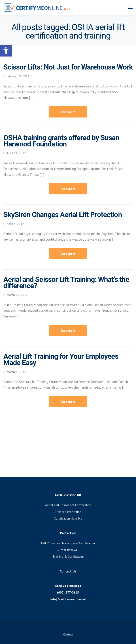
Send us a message (68, 586)
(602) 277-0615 (68, 592)
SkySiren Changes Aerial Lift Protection (63, 215)
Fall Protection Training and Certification (68, 543)
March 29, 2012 (17, 295)
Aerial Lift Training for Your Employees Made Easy (61, 359)
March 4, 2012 (16, 372)
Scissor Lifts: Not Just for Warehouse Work (68, 67)
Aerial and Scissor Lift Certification (68, 505)
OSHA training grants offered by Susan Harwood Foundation (61, 141)
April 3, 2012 (15, 224)
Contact (68, 634)
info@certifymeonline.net (68, 599)
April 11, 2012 (16, 153)
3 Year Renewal (68, 550)
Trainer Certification (68, 512)
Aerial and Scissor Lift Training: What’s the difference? (66, 283)
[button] (6, 51)
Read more (68, 112)
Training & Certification (68, 557)
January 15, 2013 (18, 76)
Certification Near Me (68, 518)
